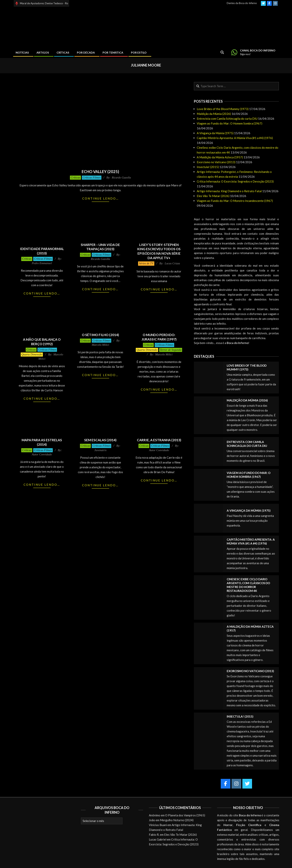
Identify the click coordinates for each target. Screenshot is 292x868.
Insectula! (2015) (208, 167)
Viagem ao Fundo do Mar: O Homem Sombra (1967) (230, 123)
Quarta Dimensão (32, 354)
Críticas (75, 178)
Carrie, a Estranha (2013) (159, 440)
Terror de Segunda (171, 350)
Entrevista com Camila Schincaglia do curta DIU (227, 119)
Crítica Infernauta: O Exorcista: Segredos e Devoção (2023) (235, 181)
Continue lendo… (101, 198)
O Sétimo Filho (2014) (100, 335)
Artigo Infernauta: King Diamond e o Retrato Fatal (229, 191)
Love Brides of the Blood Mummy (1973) (223, 109)
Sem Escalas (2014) (100, 440)
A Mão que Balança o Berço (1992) (42, 342)
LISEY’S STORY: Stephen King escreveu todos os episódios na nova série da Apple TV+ (159, 251)
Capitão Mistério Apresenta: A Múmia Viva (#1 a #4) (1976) (235, 138)
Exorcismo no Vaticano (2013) (216, 162)
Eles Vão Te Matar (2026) (213, 196)
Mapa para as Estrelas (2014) (42, 442)
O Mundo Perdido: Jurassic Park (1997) (159, 337)
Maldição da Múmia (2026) (214, 114)
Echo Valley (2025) (100, 172)
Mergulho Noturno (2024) (177, 820)
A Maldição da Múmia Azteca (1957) (220, 157)
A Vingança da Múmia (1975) (215, 133)
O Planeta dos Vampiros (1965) (185, 815)
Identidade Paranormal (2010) (42, 251)
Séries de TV (146, 263)
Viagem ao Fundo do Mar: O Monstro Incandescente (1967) (235, 201)
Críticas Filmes (92, 178)
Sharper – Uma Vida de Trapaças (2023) (100, 247)
